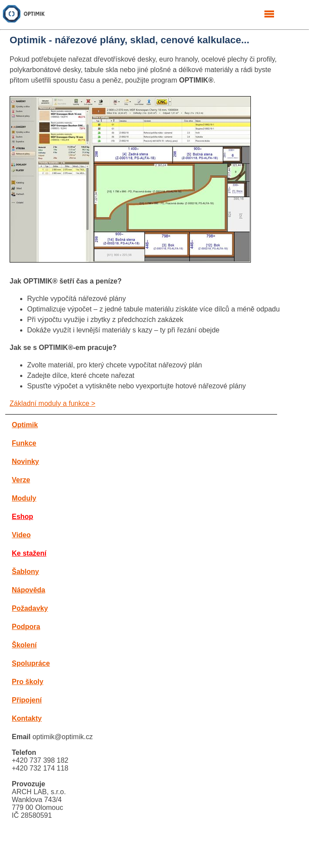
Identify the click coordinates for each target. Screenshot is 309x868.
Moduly (24, 498)
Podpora (26, 627)
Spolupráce (31, 663)
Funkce (24, 443)
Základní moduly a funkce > (52, 403)
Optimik (25, 425)
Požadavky (30, 608)
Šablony (25, 572)
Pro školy (28, 682)
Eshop (23, 517)
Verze (21, 480)
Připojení (27, 700)
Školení (24, 645)
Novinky (25, 462)
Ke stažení (29, 553)
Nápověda (28, 590)
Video (21, 535)
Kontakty (27, 718)
